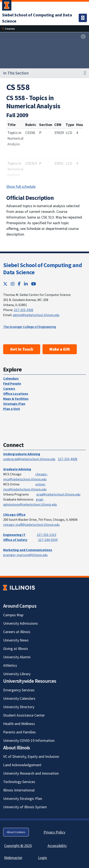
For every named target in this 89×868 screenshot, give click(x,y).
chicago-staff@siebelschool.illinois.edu (31, 525)
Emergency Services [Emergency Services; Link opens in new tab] (19, 690)
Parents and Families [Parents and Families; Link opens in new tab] (19, 732)
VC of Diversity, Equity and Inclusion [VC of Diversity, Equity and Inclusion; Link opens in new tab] (31, 756)
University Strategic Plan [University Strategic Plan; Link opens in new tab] (23, 798)
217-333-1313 (46, 535)
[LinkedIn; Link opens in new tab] (26, 284)
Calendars (11, 378)
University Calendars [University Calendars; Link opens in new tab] (19, 698)
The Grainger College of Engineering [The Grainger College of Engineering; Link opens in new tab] (30, 327)
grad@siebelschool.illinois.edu (58, 494)
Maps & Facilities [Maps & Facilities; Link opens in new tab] (16, 399)
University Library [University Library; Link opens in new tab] (17, 674)
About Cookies (16, 832)
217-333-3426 (24, 310)
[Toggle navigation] (83, 18)
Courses (10, 29)
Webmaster (13, 858)
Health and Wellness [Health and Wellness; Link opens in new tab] (19, 724)
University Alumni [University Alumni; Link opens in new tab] (17, 657)
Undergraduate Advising (22, 454)
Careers (9, 388)
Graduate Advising (17, 469)
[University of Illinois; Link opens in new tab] (19, 588)
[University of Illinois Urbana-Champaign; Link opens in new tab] (7, 6)
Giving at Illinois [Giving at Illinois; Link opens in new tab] (16, 649)
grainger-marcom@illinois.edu (25, 555)
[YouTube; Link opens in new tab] (34, 284)
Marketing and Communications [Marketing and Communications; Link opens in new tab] (28, 550)
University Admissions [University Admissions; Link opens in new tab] (21, 623)
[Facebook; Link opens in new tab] (19, 284)
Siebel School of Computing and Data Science (43, 269)
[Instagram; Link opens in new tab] (13, 284)
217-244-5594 (48, 540)
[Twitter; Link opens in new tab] (5, 284)
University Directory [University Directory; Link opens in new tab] (19, 707)
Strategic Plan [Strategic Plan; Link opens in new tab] (14, 404)
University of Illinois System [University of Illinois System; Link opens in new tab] (25, 807)
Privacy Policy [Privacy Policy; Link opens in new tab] (54, 832)
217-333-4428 (68, 459)
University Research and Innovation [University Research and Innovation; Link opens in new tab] (31, 773)
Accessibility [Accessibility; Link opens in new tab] (57, 846)
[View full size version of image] (83, 37)
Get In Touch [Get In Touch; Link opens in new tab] (22, 349)
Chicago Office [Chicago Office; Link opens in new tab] (14, 514)
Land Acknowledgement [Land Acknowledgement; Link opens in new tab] (22, 765)
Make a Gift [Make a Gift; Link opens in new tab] (60, 349)
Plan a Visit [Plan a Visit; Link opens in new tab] (12, 409)
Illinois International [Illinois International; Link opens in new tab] (19, 790)
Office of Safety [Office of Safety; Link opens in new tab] (15, 540)
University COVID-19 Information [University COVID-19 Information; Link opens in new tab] (29, 740)
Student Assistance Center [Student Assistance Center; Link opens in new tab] (24, 715)
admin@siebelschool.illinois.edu (36, 315)
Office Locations (16, 394)
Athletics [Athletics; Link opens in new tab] (10, 665)
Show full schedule (21, 186)
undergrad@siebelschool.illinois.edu (29, 459)
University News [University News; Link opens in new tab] (16, 640)
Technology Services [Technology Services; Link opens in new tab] (19, 782)
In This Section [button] (16, 73)
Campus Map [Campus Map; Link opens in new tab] (13, 615)
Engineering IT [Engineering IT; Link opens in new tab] (14, 535)
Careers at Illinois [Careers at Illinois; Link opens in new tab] (17, 632)
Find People (12, 383)
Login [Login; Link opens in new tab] (43, 858)
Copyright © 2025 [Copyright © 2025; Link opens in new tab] (18, 846)
